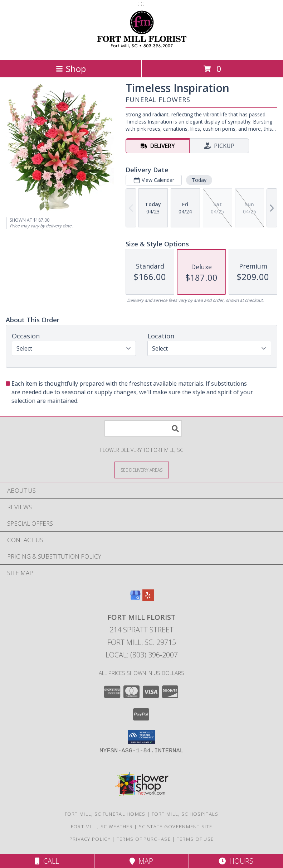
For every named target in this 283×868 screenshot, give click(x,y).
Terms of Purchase (144, 839)
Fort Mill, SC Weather (102, 826)
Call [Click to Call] (47, 861)
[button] (141, 737)
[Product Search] (143, 428)
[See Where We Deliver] (142, 470)
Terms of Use (195, 839)
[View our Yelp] (148, 599)
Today (199, 180)
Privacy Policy (90, 839)
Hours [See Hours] (236, 861)
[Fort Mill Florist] (141, 50)
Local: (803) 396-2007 (142, 655)
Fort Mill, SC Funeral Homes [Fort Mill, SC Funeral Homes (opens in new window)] (105, 814)
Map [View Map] (141, 861)
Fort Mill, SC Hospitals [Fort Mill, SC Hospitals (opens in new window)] (185, 814)
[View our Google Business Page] (135, 599)
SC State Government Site (175, 826)
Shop (71, 69)
